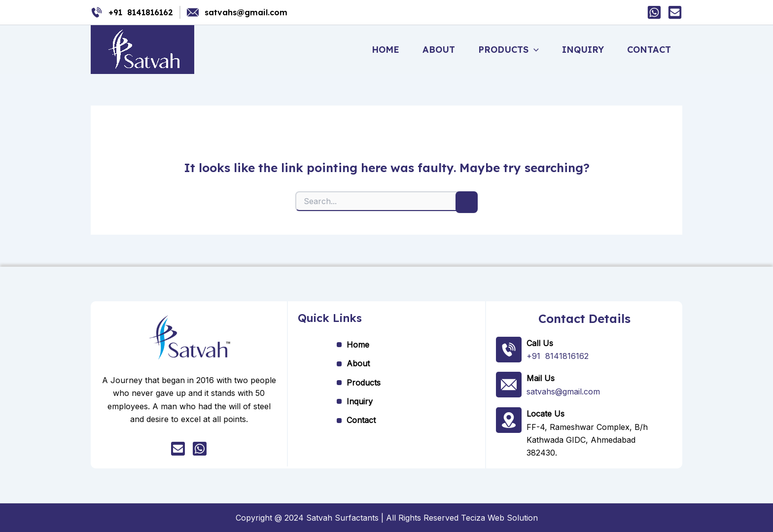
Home (392, 50)
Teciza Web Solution (499, 517)
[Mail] (675, 12)
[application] (537, 50)
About (444, 50)
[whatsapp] (200, 449)
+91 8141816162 (141, 12)
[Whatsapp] (654, 12)
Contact (650, 50)
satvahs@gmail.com (246, 12)
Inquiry (585, 50)
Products (512, 50)
